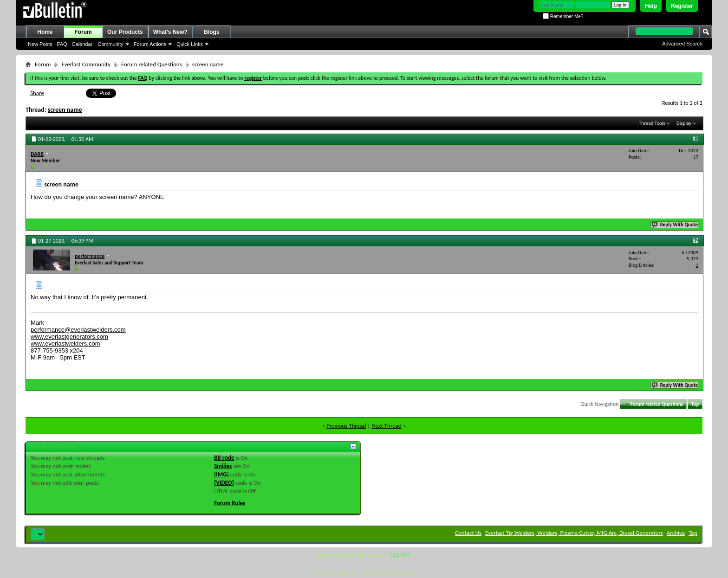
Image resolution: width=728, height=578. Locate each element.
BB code (224, 458)
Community (110, 44)
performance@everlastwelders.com (78, 330)
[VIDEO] (224, 483)
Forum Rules (230, 503)
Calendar (82, 44)
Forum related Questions (152, 64)
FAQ (62, 44)
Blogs (211, 32)
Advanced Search (682, 44)
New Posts (40, 44)
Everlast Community (86, 64)
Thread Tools (652, 123)
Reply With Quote (675, 225)
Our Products (125, 32)
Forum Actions (150, 44)
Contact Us (468, 533)
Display (684, 123)
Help (651, 6)
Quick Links (190, 44)
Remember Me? (563, 16)
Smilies (223, 466)
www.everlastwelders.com (65, 344)
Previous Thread (346, 426)
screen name (65, 110)
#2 (695, 240)
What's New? (170, 32)
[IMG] (221, 474)
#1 (695, 138)
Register (682, 6)
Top (695, 404)
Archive (676, 533)
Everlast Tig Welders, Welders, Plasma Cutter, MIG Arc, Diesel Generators (574, 533)
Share (37, 93)
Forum (83, 32)
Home (45, 32)
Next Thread (387, 426)
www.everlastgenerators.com (69, 337)
